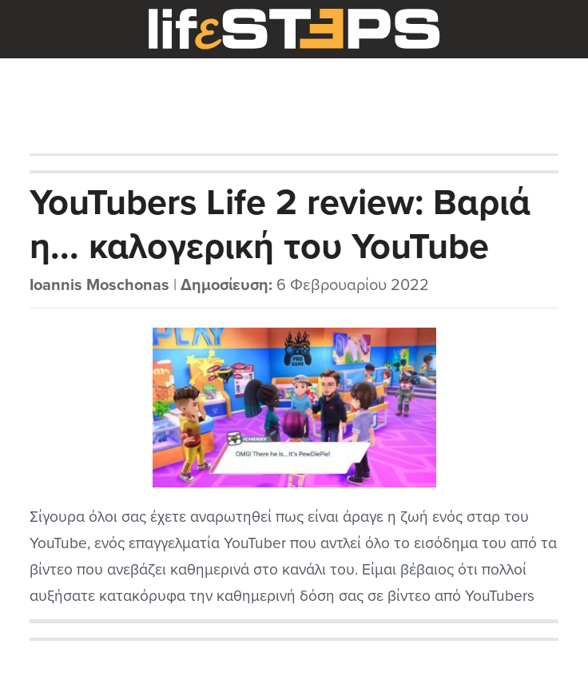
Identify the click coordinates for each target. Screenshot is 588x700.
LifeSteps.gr (294, 30)
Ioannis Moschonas (99, 285)
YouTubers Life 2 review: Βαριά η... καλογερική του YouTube (280, 225)
